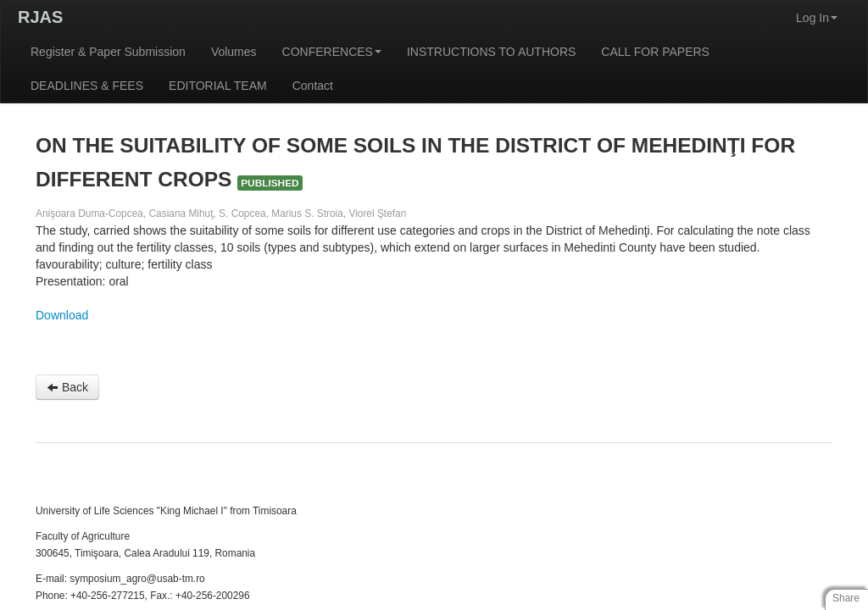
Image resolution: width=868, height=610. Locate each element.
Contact (313, 86)
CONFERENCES (332, 52)
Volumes (234, 52)
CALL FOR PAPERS (655, 52)
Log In (817, 18)
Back (67, 387)
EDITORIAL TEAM (218, 86)
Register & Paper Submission (108, 52)
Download (62, 315)
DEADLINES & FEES (87, 86)
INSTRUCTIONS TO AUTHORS (491, 52)
